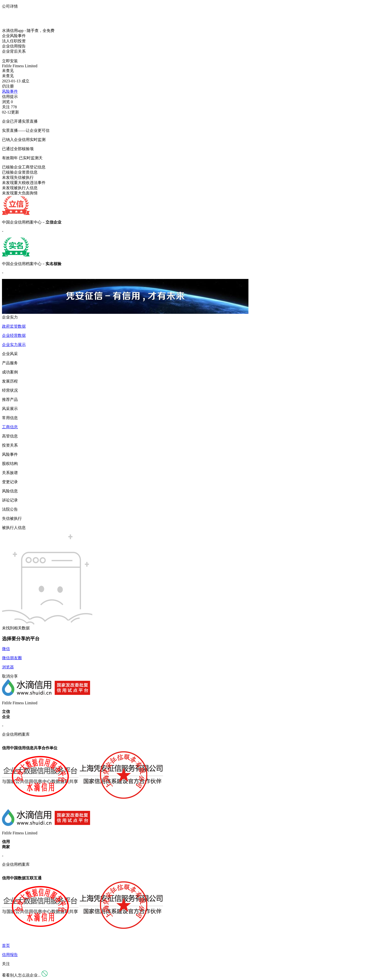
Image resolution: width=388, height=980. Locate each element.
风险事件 (10, 91)
